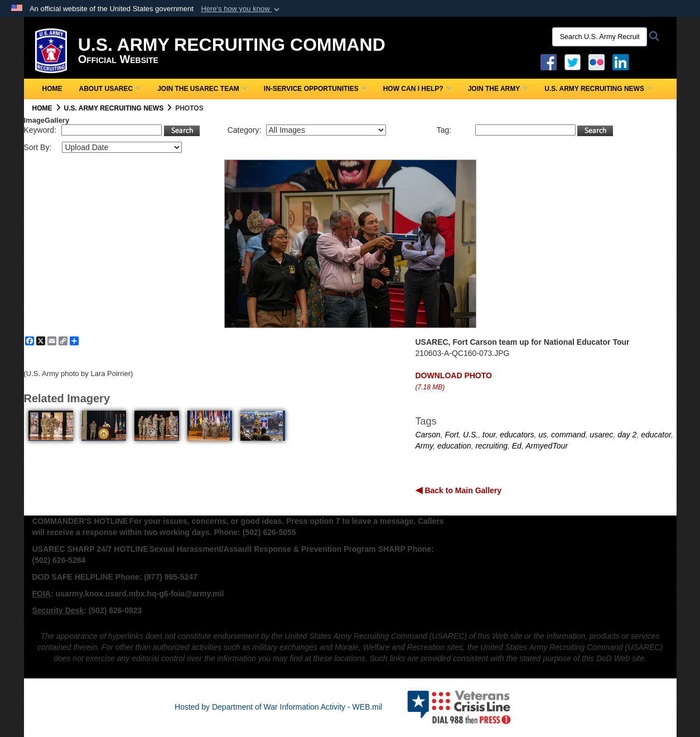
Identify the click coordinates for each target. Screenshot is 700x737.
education (454, 446)
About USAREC (110, 89)
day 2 (627, 435)
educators (517, 435)
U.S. (470, 435)
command (568, 435)
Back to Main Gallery (462, 490)
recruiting (491, 446)
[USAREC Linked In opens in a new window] (623, 61)
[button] (241, 9)
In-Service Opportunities (315, 89)
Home (52, 89)
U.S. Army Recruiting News (598, 89)
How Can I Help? (417, 89)
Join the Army (498, 89)
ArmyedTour (547, 446)
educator (656, 435)
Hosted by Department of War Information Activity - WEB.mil (278, 707)
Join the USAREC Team (202, 89)
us (543, 435)
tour (489, 435)
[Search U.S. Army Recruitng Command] (600, 37)
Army (424, 446)
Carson (428, 435)
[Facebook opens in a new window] (549, 61)
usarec (601, 435)
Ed (517, 446)
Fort (452, 435)
